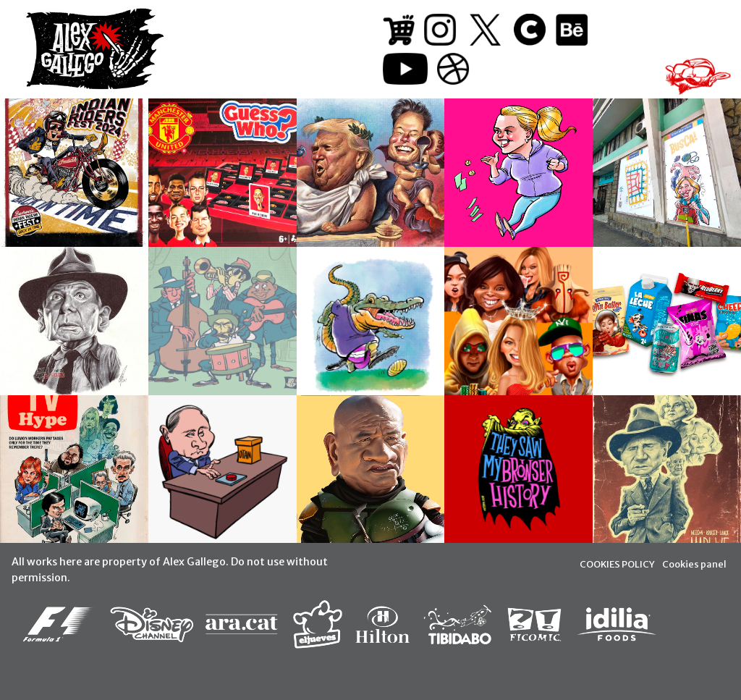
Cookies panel (694, 564)
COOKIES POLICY (617, 564)
